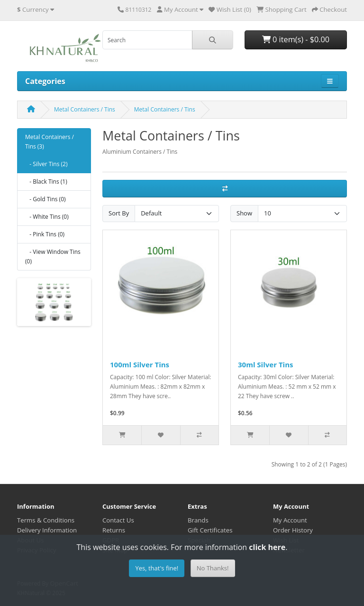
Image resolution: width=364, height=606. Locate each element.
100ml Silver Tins (140, 364)
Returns (114, 530)
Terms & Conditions (46, 520)
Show (244, 213)
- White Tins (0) (47, 217)
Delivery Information (47, 530)
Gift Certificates (210, 530)
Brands (198, 520)
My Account (290, 520)
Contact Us (118, 520)
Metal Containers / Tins (85, 109)
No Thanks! (213, 568)
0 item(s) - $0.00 (296, 39)
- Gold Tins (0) (45, 199)
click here (267, 547)
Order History (293, 530)
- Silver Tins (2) (46, 164)
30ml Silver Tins (265, 364)
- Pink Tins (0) (45, 234)
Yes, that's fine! (157, 568)
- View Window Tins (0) (53, 256)
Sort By (119, 213)
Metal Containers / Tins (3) (50, 142)
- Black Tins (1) (46, 182)
